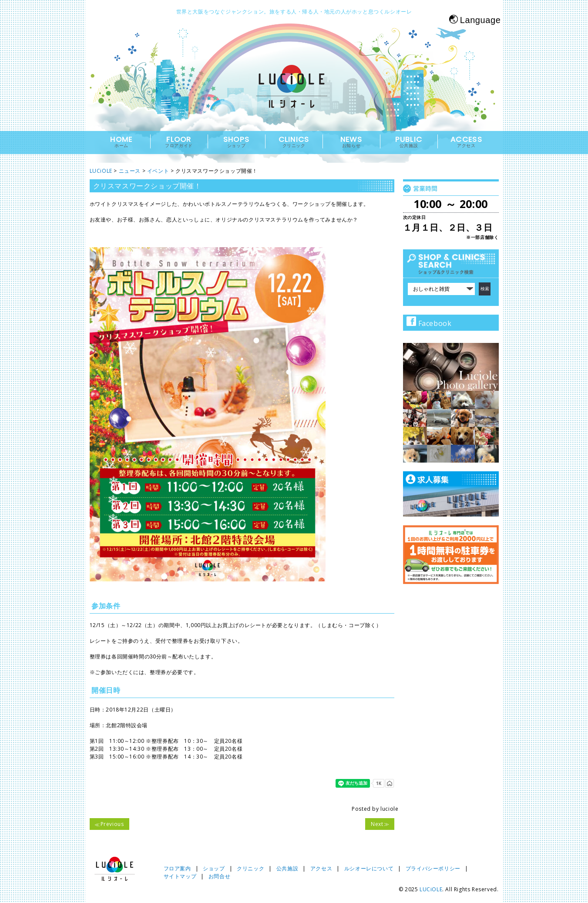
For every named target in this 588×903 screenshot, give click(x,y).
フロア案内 (177, 868)
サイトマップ (180, 876)
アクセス (321, 868)
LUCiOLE (431, 889)
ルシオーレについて (369, 868)
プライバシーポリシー (433, 868)
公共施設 (287, 868)
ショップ (214, 868)
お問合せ (219, 876)
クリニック (250, 868)
